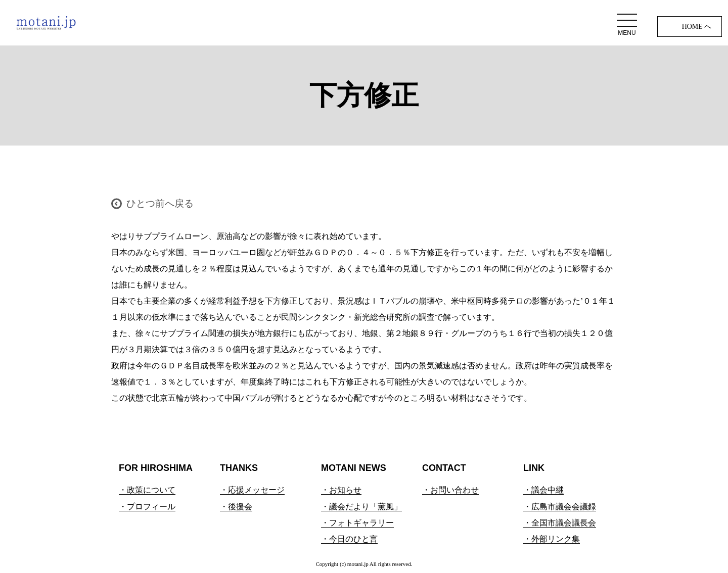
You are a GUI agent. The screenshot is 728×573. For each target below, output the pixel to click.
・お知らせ (341, 490)
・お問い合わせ (450, 490)
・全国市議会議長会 (560, 523)
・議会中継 (543, 490)
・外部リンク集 (552, 539)
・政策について (147, 490)
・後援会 (236, 507)
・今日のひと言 (349, 539)
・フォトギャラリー (357, 523)
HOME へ (697, 27)
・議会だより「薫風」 (361, 507)
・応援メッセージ (252, 490)
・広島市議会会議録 (560, 507)
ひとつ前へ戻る (160, 203)
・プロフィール (147, 507)
